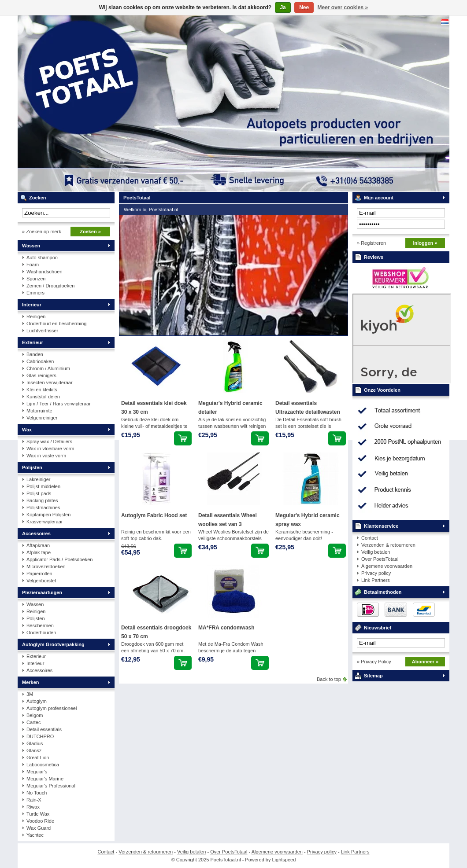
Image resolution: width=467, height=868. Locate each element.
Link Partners (376, 580)
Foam (33, 265)
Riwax (33, 807)
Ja (283, 7)
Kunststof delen (43, 397)
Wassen (31, 246)
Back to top (329, 679)
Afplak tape (39, 552)
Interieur (32, 305)
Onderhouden (41, 633)
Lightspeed (284, 860)
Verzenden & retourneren (388, 545)
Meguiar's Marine (45, 779)
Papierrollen (39, 574)
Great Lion (38, 758)
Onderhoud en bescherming (56, 324)
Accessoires (36, 533)
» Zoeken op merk (42, 232)
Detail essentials (44, 729)
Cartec (33, 722)
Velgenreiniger (42, 418)
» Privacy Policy (374, 662)
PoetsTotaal (134, 103)
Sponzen (36, 279)
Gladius (35, 743)
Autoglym (37, 701)
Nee (304, 7)
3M (30, 694)
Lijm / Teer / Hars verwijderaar (59, 404)
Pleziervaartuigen (42, 592)
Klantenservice (381, 526)
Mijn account (379, 198)
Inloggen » (425, 243)
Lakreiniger (38, 479)
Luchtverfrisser (42, 331)
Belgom (35, 715)
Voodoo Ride (40, 821)
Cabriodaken (40, 361)
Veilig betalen (376, 552)
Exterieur (33, 342)
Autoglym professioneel (52, 708)
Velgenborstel (41, 581)
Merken (31, 682)
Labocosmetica (43, 765)
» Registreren (371, 243)
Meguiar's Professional (51, 786)
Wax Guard (39, 828)
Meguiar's (37, 772)
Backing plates (42, 500)
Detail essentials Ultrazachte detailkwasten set (308, 412)
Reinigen (36, 316)
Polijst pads (39, 493)
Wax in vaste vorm (46, 456)
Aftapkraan (38, 545)
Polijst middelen (43, 486)
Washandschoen (44, 272)
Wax (27, 430)
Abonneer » (425, 662)
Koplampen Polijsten (48, 515)
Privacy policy (376, 573)
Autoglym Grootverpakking (53, 644)
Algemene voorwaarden (387, 566)
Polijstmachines (43, 508)
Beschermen (40, 625)
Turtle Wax (38, 814)
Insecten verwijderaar (50, 383)
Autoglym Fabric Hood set (154, 515)
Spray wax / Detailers (49, 441)
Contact (370, 538)
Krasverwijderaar (45, 522)
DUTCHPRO (40, 736)
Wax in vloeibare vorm (50, 449)
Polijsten (32, 467)
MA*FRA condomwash (226, 628)
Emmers (35, 293)
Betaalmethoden (383, 592)
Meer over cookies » (343, 7)
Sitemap (373, 676)
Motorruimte (39, 411)
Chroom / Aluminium (48, 368)
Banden (35, 354)
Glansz (34, 750)
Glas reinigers (41, 375)
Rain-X (34, 800)
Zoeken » (90, 232)
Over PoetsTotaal (380, 559)
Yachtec (35, 835)
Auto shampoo (42, 257)
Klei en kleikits (42, 390)
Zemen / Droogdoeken (50, 286)
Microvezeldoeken (46, 566)
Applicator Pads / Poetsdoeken (59, 559)
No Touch (37, 793)
